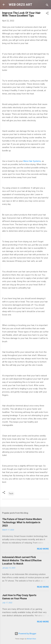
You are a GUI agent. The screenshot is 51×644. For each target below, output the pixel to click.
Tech (11, 494)
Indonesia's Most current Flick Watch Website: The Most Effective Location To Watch (22, 560)
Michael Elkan (31, 639)
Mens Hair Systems (32, 161)
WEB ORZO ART (20, 5)
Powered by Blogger (26, 634)
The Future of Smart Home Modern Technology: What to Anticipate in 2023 (22, 522)
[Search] (47, 5)
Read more (43, 549)
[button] (47, 14)
